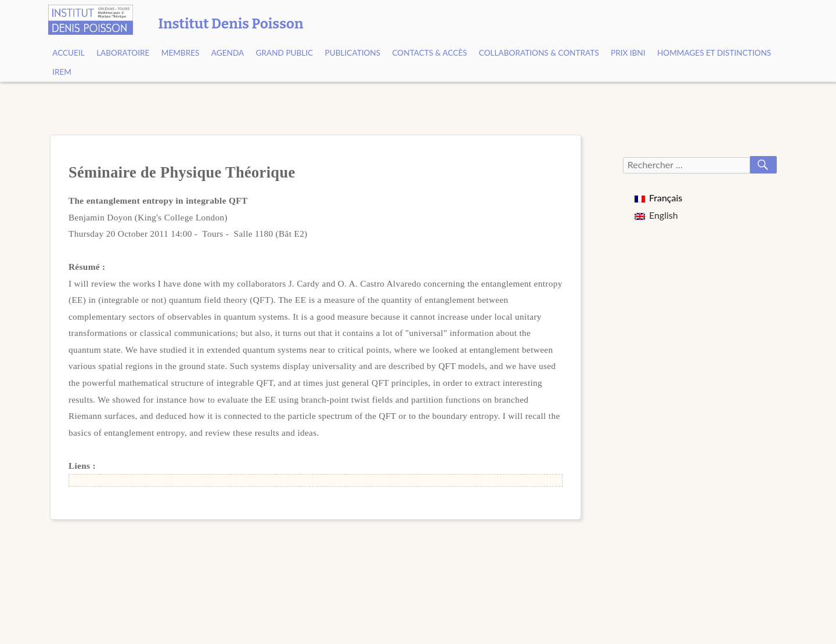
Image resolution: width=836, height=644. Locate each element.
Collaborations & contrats (539, 53)
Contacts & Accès (429, 53)
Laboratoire (123, 53)
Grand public (285, 53)
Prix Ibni (628, 53)
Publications (353, 53)
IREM (62, 72)
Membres (181, 53)
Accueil (69, 53)
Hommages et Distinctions (714, 53)
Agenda (228, 53)
